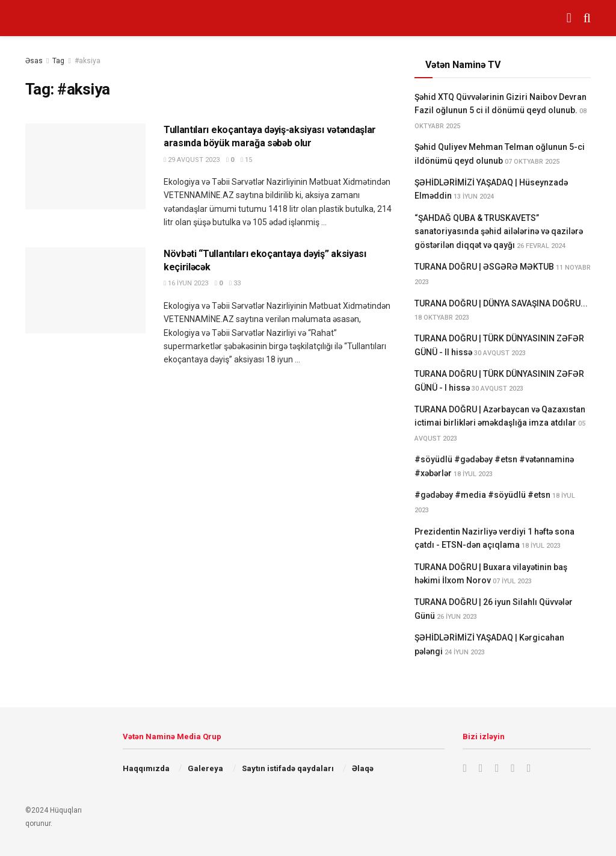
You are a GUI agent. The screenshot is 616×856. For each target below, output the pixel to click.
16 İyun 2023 (186, 283)
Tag (58, 61)
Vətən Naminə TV (463, 65)
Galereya (205, 768)
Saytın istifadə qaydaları (288, 768)
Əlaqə (363, 768)
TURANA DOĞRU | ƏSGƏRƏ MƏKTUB (484, 267)
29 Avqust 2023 (192, 160)
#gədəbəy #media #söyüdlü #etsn (482, 495)
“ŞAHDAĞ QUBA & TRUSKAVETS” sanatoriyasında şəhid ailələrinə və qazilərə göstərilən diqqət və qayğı (499, 231)
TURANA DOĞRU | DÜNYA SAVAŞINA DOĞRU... (501, 303)
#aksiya (88, 61)
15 (246, 160)
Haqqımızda (146, 768)
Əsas (34, 61)
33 (235, 283)
